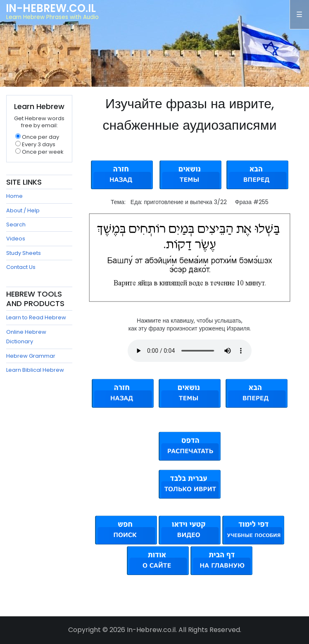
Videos (16, 239)
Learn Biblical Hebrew (35, 370)
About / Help (23, 210)
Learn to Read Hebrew (36, 317)
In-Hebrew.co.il (51, 8)
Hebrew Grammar (31, 356)
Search (16, 225)
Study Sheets (24, 253)
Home (14, 196)
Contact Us (21, 267)
